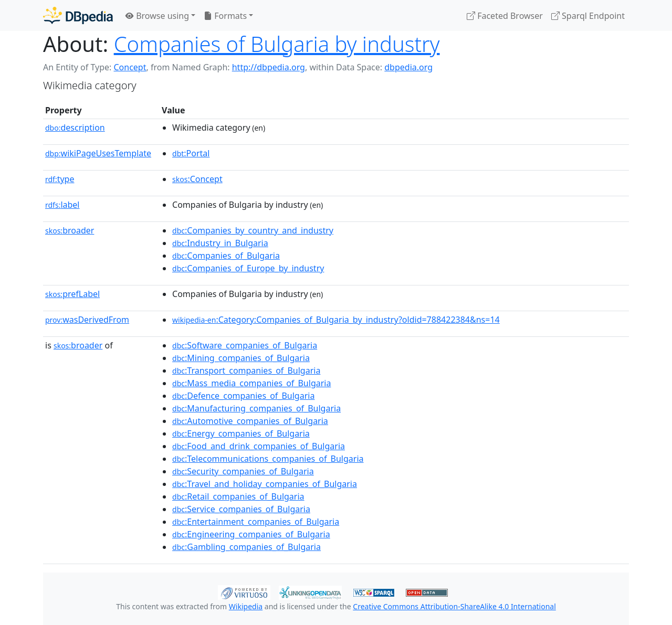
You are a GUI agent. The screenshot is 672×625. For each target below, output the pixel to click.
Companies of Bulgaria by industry (277, 44)
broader (70, 230)
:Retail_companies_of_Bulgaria (238, 496)
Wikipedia (246, 606)
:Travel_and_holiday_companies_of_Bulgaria (265, 484)
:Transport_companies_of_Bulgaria (246, 370)
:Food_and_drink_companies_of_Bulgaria (259, 446)
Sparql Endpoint (588, 16)
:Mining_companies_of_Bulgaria (241, 358)
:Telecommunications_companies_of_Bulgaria (268, 459)
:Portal (191, 153)
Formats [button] (225, 16)
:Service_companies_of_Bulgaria (241, 509)
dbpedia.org (408, 67)
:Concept (197, 179)
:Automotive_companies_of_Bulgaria (250, 421)
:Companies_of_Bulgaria (226, 256)
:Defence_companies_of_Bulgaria (243, 396)
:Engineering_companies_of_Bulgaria (251, 534)
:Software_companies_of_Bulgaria (245, 345)
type (60, 179)
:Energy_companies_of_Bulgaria (241, 433)
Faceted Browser (505, 16)
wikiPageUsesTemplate (98, 153)
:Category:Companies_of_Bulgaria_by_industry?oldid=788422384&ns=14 (336, 320)
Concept (130, 67)
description (75, 128)
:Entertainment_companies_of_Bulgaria (256, 522)
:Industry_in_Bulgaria (220, 243)
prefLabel (72, 294)
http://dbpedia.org (269, 67)
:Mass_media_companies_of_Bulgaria (251, 383)
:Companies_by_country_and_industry (253, 230)
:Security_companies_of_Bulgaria (243, 471)
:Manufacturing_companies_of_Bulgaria (256, 408)
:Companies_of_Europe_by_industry (248, 268)
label (62, 205)
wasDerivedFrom (87, 320)
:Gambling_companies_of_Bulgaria (246, 547)
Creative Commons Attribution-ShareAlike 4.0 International (454, 606)
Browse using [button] (157, 16)
